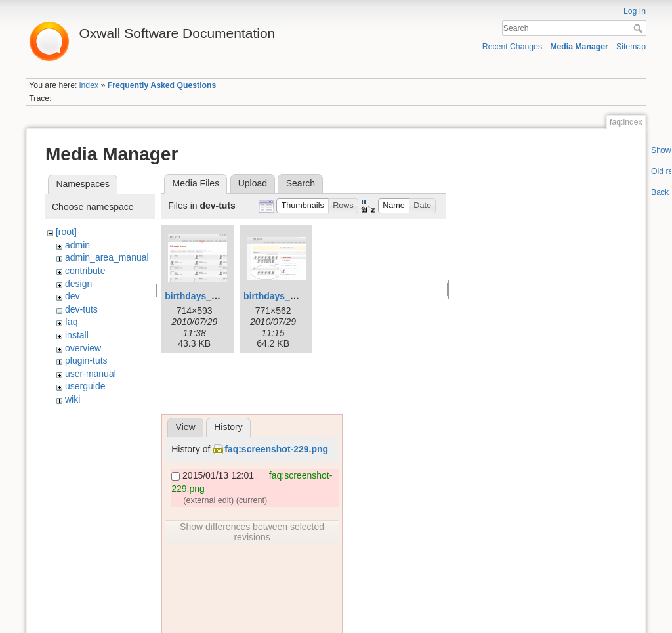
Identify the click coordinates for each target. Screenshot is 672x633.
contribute (85, 271)
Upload (253, 183)
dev (73, 296)
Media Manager (579, 47)
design (78, 284)
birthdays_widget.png (291, 296)
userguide (85, 386)
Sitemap (631, 47)
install (77, 335)
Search (640, 28)
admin (77, 245)
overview (83, 348)
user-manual (91, 374)
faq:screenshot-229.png (276, 449)
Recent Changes (512, 47)
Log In (635, 11)
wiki (73, 399)
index (89, 85)
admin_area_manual (107, 257)
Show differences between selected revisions (252, 532)
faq (71, 322)
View (186, 427)
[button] (303, 206)
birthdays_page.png (208, 296)
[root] (66, 232)
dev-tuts (81, 309)
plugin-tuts (86, 360)
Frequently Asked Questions (162, 85)
